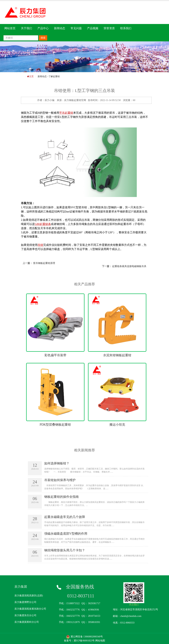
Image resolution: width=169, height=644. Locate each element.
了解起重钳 (54, 76)
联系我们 (126, 28)
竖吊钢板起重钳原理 (44, 263)
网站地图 (100, 641)
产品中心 (43, 28)
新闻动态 (60, 28)
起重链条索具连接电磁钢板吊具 (129, 266)
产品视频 (93, 28)
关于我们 (26, 28)
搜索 (43, 38)
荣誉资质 (109, 28)
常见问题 (76, 28)
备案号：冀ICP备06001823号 (79, 641)
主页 (31, 76)
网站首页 (10, 28)
